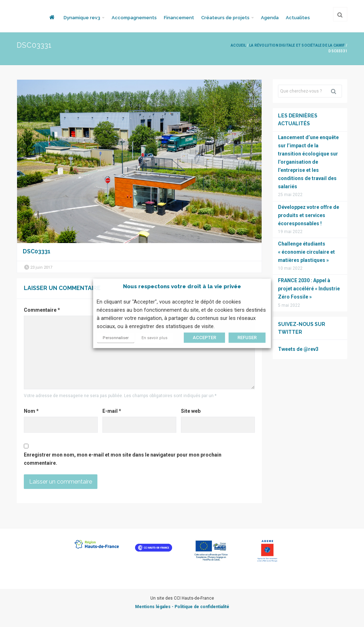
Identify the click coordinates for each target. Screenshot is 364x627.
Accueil (238, 45)
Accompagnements (134, 18)
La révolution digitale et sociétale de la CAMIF (297, 45)
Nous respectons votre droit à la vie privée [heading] (182, 286)
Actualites (298, 18)
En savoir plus (154, 338)
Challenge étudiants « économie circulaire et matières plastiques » (306, 252)
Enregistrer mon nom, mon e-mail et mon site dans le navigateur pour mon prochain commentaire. (123, 459)
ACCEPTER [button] (204, 338)
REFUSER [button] (247, 338)
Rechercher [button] (336, 91)
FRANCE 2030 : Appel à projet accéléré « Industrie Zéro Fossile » (309, 289)
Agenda (270, 18)
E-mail (112, 411)
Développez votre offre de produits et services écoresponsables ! (309, 215)
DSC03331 (37, 251)
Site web (191, 411)
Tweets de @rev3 (298, 349)
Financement (179, 18)
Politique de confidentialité (202, 607)
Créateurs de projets (225, 18)
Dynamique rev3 (82, 18)
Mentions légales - (155, 607)
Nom (31, 411)
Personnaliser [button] (116, 338)
